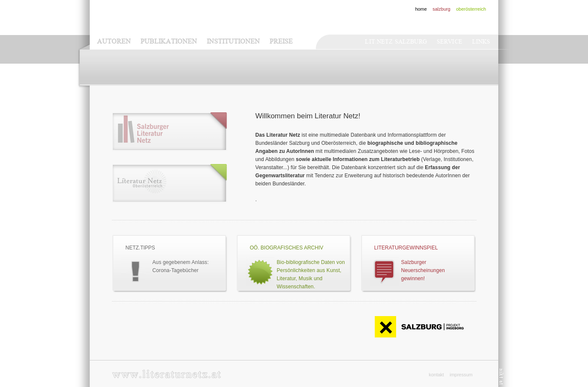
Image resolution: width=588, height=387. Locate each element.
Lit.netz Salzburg (396, 42)
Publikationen (169, 41)
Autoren (114, 41)
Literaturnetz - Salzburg (170, 132)
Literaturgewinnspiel (406, 248)
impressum (461, 375)
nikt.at (501, 377)
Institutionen (233, 41)
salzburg (441, 9)
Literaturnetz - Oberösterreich (170, 183)
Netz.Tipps (140, 248)
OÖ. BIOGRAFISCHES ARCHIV (287, 248)
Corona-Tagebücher (176, 270)
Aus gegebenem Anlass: (181, 262)
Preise (281, 41)
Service (450, 42)
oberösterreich (471, 9)
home (421, 9)
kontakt (436, 375)
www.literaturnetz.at (166, 374)
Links (481, 42)
